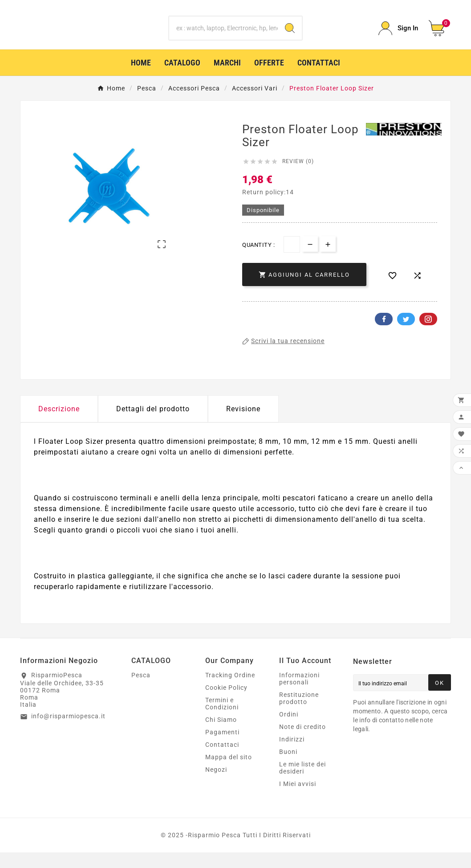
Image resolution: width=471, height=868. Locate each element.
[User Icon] (398, 36)
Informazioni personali (299, 694)
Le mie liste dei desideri (302, 783)
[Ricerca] (224, 36)
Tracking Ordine (230, 691)
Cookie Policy (226, 703)
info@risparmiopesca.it (68, 732)
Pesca (141, 691)
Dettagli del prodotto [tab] (153, 424)
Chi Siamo (221, 735)
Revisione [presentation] (243, 424)
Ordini (289, 730)
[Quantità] (292, 260)
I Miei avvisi (298, 799)
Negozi (216, 785)
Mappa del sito (229, 773)
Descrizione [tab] (59, 424)
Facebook (384, 335)
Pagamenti (222, 748)
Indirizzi (292, 755)
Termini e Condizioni (222, 719)
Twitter (406, 335)
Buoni (288, 767)
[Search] (290, 36)
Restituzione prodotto (299, 714)
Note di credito (302, 742)
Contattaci (222, 760)
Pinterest (428, 335)
